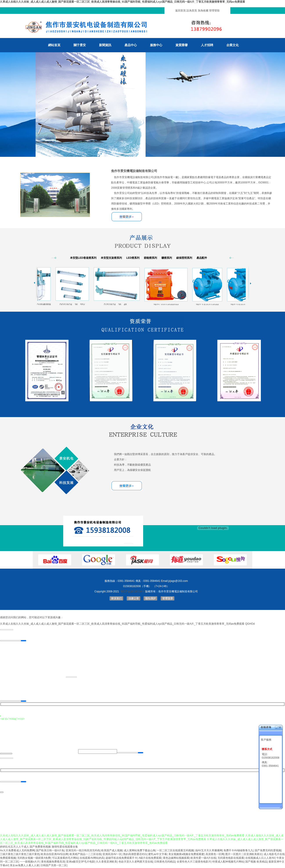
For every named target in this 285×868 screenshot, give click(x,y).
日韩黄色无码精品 (165, 862)
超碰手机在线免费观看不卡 (121, 859)
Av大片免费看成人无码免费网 (17, 851)
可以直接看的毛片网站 (65, 859)
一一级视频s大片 (30, 862)
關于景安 (80, 45)
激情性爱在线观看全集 (65, 847)
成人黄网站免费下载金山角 (140, 851)
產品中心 (131, 45)
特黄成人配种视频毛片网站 (228, 862)
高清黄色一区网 (215, 855)
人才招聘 (207, 45)
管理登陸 (214, 11)
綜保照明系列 (184, 258)
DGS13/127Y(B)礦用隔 (39, 303)
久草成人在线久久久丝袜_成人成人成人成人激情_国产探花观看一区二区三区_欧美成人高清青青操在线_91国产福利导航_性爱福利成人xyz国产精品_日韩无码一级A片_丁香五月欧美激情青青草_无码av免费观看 (123, 2)
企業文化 (233, 45)
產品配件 (202, 258)
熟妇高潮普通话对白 (135, 855)
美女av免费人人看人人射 (24, 866)
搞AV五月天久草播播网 (209, 851)
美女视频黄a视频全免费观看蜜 (186, 855)
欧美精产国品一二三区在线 (85, 855)
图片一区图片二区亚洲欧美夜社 (244, 855)
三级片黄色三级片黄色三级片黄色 (20, 855)
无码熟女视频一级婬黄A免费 (34, 859)
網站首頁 (54, 45)
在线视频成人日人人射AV (260, 859)
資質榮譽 (182, 45)
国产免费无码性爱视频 (268, 851)
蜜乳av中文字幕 (158, 855)
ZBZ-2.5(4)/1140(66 (208, 304)
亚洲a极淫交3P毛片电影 (80, 862)
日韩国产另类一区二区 (54, 866)
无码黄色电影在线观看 (231, 859)
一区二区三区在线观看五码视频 (175, 851)
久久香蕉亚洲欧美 (106, 862)
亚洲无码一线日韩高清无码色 (83, 851)
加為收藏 (203, 11)
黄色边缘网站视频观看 (176, 859)
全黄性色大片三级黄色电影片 (194, 862)
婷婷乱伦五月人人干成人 (14, 847)
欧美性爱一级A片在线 (203, 859)
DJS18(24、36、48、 (118, 303)
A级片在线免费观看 (150, 859)
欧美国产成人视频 (112, 851)
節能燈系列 (150, 258)
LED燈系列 (133, 258)
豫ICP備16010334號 (133, 591)
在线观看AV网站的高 (92, 859)
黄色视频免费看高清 (53, 862)
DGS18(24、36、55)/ (73, 303)
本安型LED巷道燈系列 (83, 258)
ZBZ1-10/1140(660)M (167, 304)
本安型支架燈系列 (111, 258)
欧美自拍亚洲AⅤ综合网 (54, 855)
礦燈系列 (167, 258)
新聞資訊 (105, 45)
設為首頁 (192, 11)
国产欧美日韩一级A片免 (50, 851)
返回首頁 (180, 11)
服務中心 (156, 45)
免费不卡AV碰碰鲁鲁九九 (238, 851)
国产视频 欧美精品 (256, 862)
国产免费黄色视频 (40, 847)
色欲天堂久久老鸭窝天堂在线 (136, 862)
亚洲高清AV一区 (112, 855)
